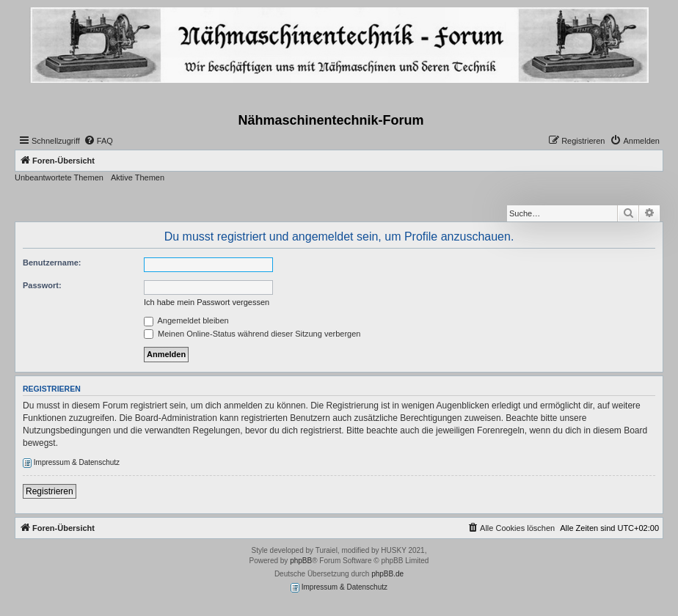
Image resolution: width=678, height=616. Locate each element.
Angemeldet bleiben (186, 320)
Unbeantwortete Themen (59, 177)
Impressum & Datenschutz (71, 463)
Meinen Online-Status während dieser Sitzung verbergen (252, 334)
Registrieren (50, 491)
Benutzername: (52, 263)
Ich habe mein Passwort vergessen (207, 302)
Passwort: (42, 285)
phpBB (301, 561)
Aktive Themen (138, 177)
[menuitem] (98, 141)
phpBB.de (387, 574)
